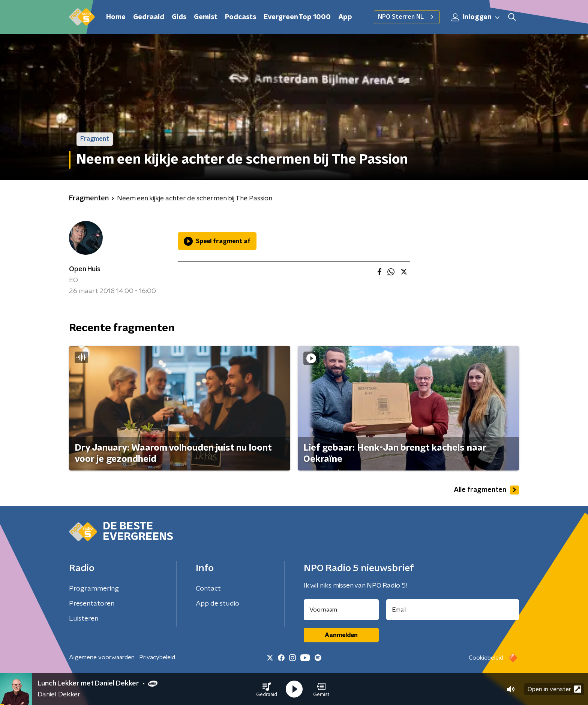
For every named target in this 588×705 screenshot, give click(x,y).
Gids (179, 17)
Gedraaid (149, 17)
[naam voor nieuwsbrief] (341, 610)
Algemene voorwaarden (102, 657)
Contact (208, 589)
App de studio (217, 604)
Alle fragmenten (486, 490)
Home (116, 17)
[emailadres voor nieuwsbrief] (453, 610)
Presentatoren (92, 604)
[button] (267, 689)
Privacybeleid (157, 657)
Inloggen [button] (476, 17)
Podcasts (241, 17)
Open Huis (85, 269)
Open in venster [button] (554, 689)
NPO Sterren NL (407, 17)
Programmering (94, 589)
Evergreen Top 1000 (297, 17)
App (345, 17)
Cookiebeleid (486, 658)
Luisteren (84, 619)
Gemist (206, 17)
